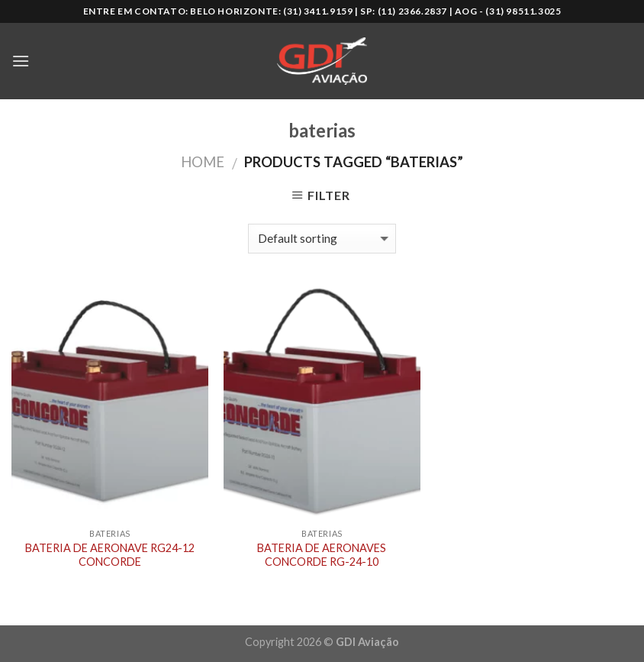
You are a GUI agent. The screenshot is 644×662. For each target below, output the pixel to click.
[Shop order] (322, 239)
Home (203, 162)
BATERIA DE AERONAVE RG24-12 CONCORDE (110, 555)
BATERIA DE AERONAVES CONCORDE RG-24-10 (322, 555)
